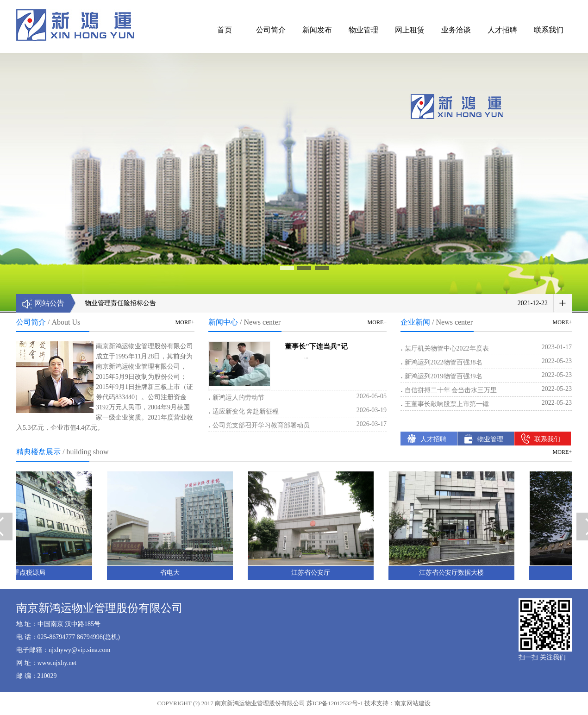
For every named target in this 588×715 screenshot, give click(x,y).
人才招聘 (502, 30)
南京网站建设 (413, 703)
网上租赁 (410, 30)
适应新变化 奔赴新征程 (297, 410)
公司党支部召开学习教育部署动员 (297, 424)
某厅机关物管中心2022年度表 (486, 347)
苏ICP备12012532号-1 (335, 703)
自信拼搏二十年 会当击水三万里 (486, 389)
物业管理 (363, 30)
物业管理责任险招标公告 (120, 303)
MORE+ (185, 322)
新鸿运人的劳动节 (297, 396)
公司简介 (271, 30)
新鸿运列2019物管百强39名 (486, 375)
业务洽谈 (456, 30)
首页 (225, 30)
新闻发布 (317, 30)
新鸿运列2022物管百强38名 (486, 361)
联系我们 (549, 30)
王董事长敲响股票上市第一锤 (486, 403)
